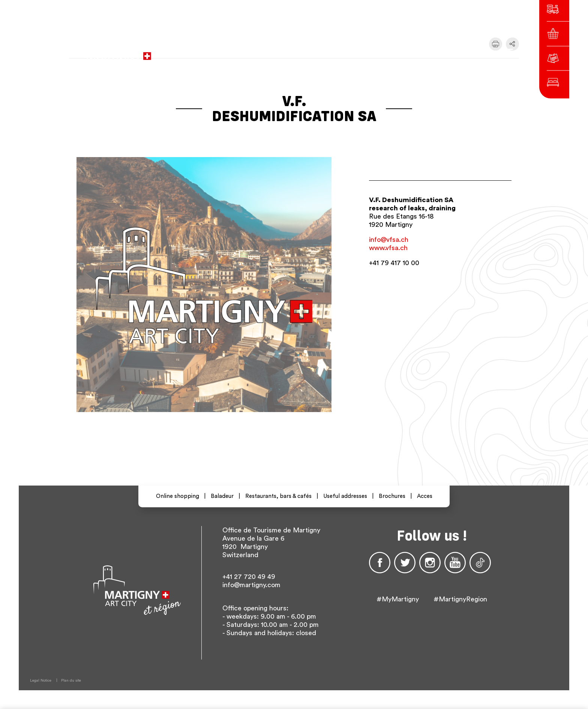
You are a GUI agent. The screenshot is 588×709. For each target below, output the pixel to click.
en (426, 52)
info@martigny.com (251, 585)
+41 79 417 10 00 (394, 263)
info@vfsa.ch (389, 240)
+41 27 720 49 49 (249, 577)
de (412, 52)
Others (447, 52)
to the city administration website (264, 52)
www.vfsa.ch (388, 248)
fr (399, 52)
